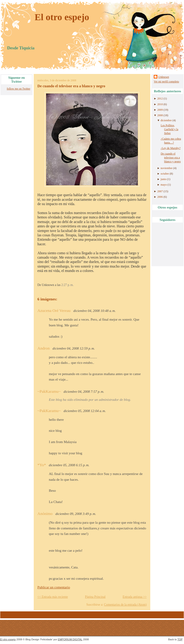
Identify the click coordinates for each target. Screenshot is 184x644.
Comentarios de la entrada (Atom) (125, 605)
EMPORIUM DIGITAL (70, 639)
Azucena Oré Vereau (54, 311)
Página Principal (95, 597)
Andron (43, 348)
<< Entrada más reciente (53, 597)
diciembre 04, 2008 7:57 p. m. (84, 392)
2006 (160, 197)
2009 (160, 110)
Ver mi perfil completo (166, 82)
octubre (165, 174)
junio (163, 179)
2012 (160, 99)
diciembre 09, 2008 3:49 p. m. (76, 514)
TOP (180, 639)
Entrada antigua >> (135, 597)
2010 (160, 104)
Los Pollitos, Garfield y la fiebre (169, 129)
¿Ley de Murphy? (170, 148)
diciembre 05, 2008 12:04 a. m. (85, 411)
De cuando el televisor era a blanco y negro (71, 86)
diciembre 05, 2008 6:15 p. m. (69, 465)
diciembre (166, 120)
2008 (160, 115)
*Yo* (42, 465)
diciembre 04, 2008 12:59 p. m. (74, 348)
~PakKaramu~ (49, 391)
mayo (164, 185)
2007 (160, 191)
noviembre (167, 168)
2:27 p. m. (67, 285)
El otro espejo (62, 17)
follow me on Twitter (18, 89)
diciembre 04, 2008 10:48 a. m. (95, 311)
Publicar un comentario (54, 587)
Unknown (164, 77)
